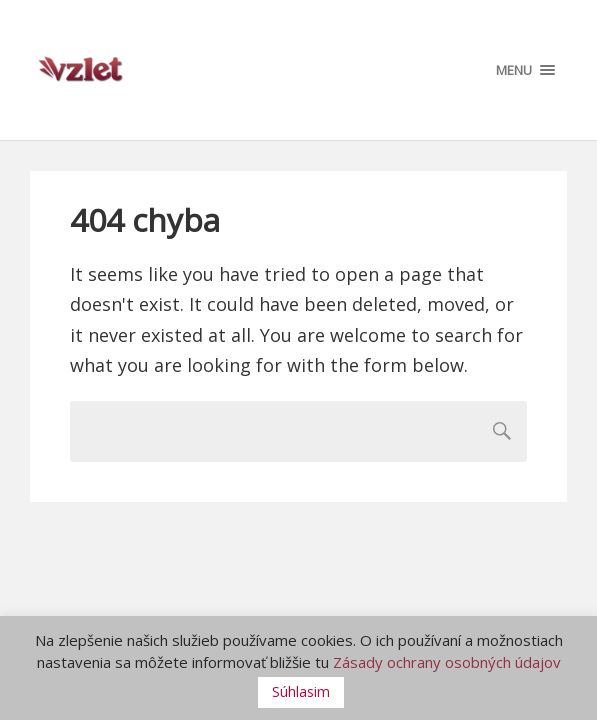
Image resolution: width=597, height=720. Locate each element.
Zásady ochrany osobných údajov (447, 662)
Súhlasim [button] (301, 691)
